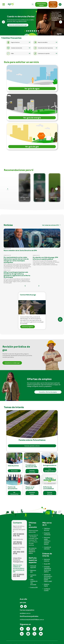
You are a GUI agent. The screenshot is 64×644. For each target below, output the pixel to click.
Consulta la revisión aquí (12, 363)
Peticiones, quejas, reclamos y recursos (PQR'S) (47, 541)
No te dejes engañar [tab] (34, 31)
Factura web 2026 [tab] (29, 31)
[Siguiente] (61, 22)
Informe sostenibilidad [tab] (36, 31)
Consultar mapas (32, 493)
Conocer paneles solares (32, 446)
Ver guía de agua (32, 88)
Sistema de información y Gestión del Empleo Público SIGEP (48, 578)
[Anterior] (3, 22)
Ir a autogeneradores (50, 470)
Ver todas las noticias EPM (51, 225)
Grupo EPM (47, 564)
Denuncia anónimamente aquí (18, 25)
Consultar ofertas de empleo (48, 392)
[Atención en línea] (60, 319)
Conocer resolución (32, 471)
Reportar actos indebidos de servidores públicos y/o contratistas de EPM (19, 568)
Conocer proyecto (27, 327)
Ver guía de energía (32, 118)
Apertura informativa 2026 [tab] (31, 31)
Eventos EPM (34, 587)
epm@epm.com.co (25, 613)
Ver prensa (14, 471)
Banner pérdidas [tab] (25, 31)
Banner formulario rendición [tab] (27, 31)
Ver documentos (14, 493)
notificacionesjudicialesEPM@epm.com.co (32, 619)
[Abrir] (33, 4)
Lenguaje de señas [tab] (33, 31)
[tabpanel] (34, 538)
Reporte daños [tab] (38, 31)
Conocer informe (50, 493)
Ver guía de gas (32, 147)
